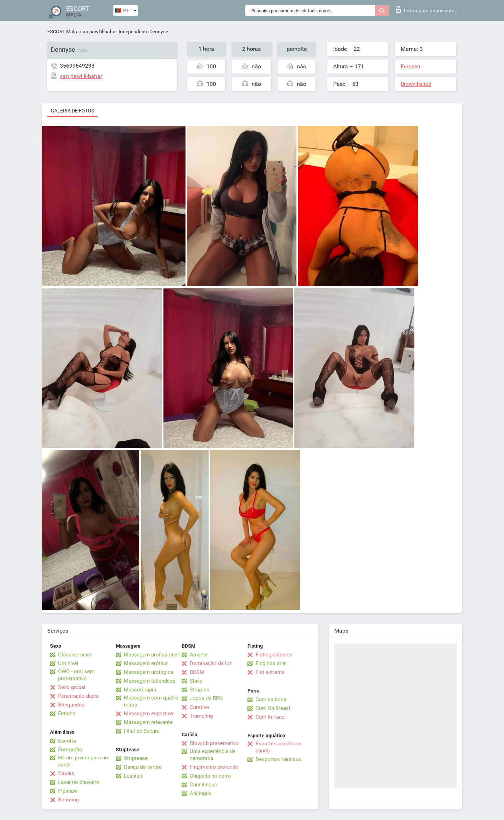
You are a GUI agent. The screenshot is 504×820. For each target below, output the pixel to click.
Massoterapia (140, 690)
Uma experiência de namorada (213, 755)
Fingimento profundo (214, 767)
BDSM (197, 672)
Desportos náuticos (279, 759)
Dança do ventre (143, 767)
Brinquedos (71, 705)
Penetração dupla (78, 696)
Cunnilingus (203, 785)
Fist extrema (270, 672)
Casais (66, 773)
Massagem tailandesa (150, 681)
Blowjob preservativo (214, 743)
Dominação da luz (211, 663)
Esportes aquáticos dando (278, 747)
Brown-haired (416, 84)
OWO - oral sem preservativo (76, 675)
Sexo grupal (72, 687)
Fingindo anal (271, 663)
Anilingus (201, 793)
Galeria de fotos (72, 111)
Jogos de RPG (206, 698)
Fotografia (70, 750)
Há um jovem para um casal (84, 761)
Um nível (68, 663)
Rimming (68, 800)
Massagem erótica (146, 663)
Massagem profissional (151, 655)
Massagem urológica (149, 672)
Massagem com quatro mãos (151, 701)
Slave (196, 681)
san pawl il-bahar (99, 32)
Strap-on (199, 690)
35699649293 (77, 66)
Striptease (136, 758)
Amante (199, 655)
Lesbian (133, 776)
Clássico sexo (75, 655)
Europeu (410, 67)
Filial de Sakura (142, 731)
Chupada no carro (210, 776)
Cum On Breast (273, 708)
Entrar (426, 9)
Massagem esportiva (148, 714)
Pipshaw (68, 791)
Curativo (199, 707)
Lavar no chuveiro (79, 782)
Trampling (201, 716)
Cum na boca (271, 700)
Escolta (67, 741)
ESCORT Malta (63, 32)
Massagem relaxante (148, 722)
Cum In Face (270, 717)
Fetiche (67, 714)
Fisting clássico (274, 655)
